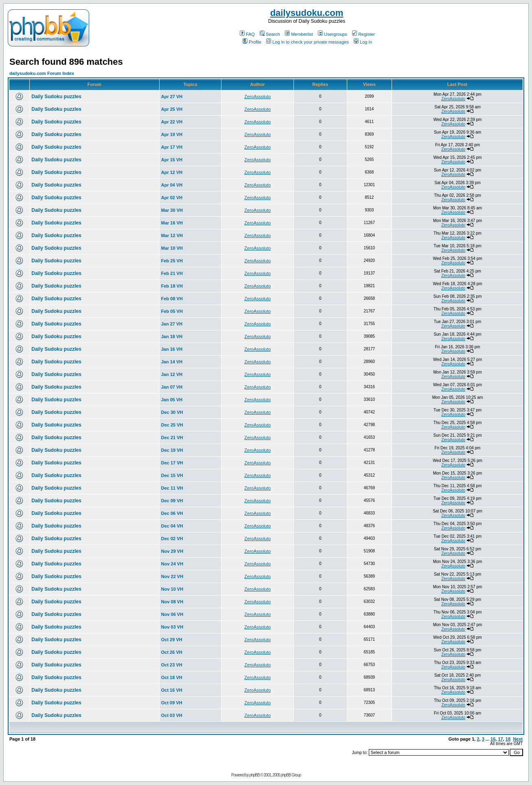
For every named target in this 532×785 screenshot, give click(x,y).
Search (270, 34)
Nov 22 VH (172, 576)
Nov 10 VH (172, 589)
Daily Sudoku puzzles (56, 97)
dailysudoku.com (307, 13)
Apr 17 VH (172, 147)
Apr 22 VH (172, 122)
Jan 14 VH (172, 362)
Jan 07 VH (172, 387)
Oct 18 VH (172, 677)
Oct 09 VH (172, 703)
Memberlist (299, 34)
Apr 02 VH (172, 198)
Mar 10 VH (172, 248)
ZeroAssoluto (257, 97)
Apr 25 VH (172, 109)
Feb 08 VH (172, 299)
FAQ (247, 34)
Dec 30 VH (172, 412)
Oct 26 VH (172, 652)
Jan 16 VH (172, 349)
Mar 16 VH (172, 223)
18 (508, 739)
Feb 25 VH (172, 261)
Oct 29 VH (172, 640)
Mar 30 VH (172, 210)
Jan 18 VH (172, 336)
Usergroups (333, 34)
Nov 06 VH (172, 614)
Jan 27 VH (172, 324)
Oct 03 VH (172, 715)
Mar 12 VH (172, 235)
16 (493, 739)
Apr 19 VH (172, 134)
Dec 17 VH (172, 463)
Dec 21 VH (172, 438)
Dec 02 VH (172, 539)
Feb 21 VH (172, 273)
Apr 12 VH (172, 172)
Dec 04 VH (172, 526)
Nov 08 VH (172, 602)
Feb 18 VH (172, 286)
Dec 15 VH (172, 475)
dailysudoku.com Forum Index (42, 73)
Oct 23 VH (172, 665)
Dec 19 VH (172, 450)
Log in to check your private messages (308, 42)
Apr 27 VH (172, 97)
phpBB (255, 775)
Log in (363, 42)
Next (518, 739)
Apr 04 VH (172, 185)
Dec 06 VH (172, 513)
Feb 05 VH (172, 311)
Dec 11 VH (172, 488)
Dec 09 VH (172, 501)
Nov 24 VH (172, 564)
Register (363, 34)
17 (500, 739)
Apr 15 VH (172, 160)
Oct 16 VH (172, 690)
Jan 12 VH (172, 374)
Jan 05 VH (172, 400)
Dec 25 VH (172, 425)
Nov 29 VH (172, 551)
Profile (252, 42)
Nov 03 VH (172, 627)
